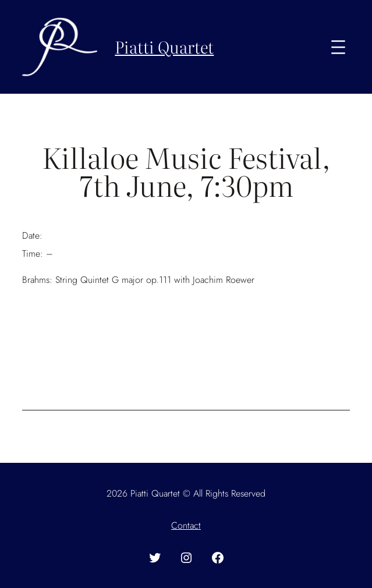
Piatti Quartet (164, 47)
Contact (186, 525)
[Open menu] (338, 47)
